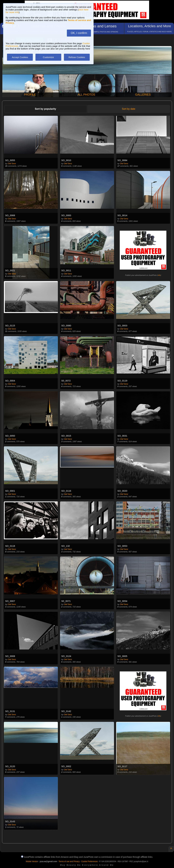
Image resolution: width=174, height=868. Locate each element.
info (159, 275)
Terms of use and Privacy (69, 861)
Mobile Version (32, 861)
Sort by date (129, 109)
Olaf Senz (12, 164)
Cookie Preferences (89, 861)
